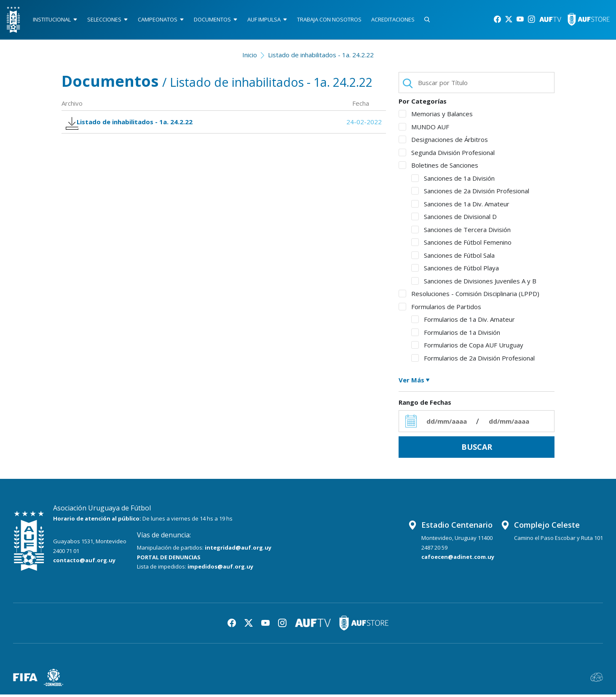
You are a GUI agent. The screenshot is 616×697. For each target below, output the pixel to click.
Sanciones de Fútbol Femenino (461, 245)
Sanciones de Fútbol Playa (455, 271)
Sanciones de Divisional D (454, 219)
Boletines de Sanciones (438, 168)
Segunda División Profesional (447, 155)
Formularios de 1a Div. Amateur (463, 322)
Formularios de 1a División (456, 335)
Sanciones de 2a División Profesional (470, 194)
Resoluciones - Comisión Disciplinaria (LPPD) (469, 296)
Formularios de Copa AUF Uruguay (467, 348)
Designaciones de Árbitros (443, 142)
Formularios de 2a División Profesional (473, 361)
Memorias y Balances (436, 117)
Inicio (250, 57)
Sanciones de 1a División (453, 181)
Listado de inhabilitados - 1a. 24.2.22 (321, 57)
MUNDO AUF (424, 129)
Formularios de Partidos (440, 309)
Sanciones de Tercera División (461, 232)
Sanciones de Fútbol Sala (453, 258)
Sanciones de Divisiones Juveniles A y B (474, 283)
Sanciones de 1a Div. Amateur (460, 206)
